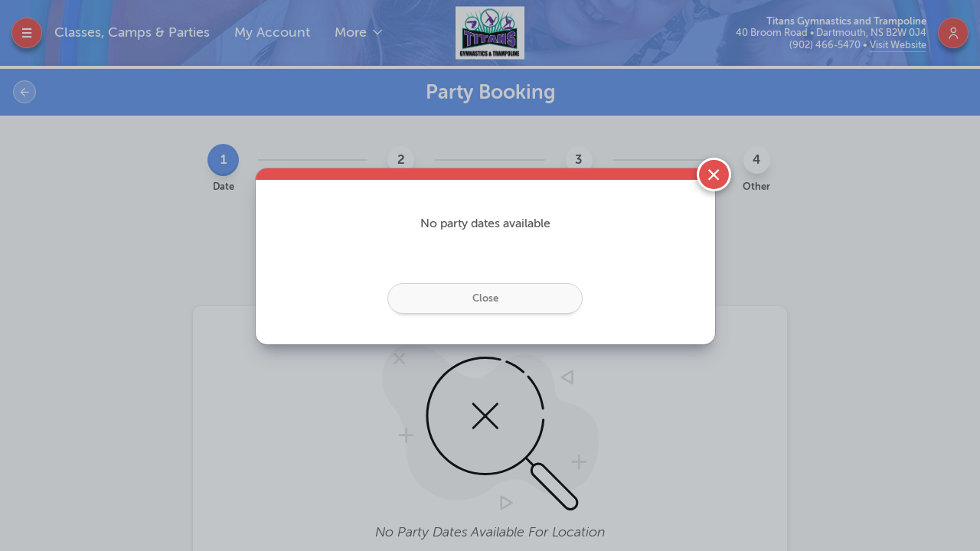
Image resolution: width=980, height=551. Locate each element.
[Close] (714, 175)
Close (485, 298)
